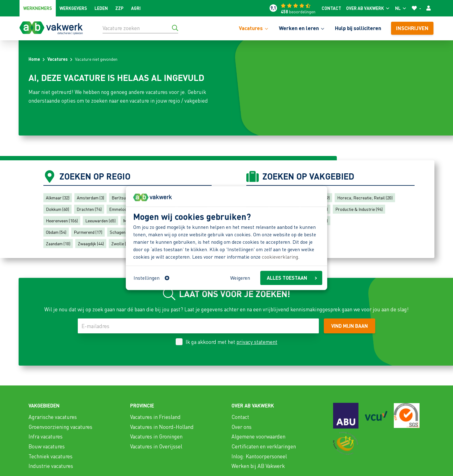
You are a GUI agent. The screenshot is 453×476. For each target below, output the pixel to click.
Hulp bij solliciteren (358, 28)
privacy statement (257, 342)
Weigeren (240, 278)
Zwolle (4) (120, 243)
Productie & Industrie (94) (359, 209)
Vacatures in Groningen (156, 436)
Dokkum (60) (57, 209)
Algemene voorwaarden (258, 436)
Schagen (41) (121, 232)
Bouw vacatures (47, 446)
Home (34, 59)
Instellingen (152, 278)
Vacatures (57, 59)
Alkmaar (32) (58, 198)
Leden (101, 8)
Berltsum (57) (124, 198)
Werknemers (38, 8)
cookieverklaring (280, 257)
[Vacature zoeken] (140, 28)
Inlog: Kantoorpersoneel (259, 456)
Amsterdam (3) (90, 198)
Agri (136, 8)
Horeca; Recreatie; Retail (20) (365, 198)
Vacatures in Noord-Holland (162, 427)
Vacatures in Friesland (155, 417)
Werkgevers (73, 8)
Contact (331, 8)
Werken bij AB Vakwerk (258, 466)
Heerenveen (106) (62, 220)
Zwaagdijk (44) (91, 243)
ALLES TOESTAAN (292, 278)
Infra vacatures (46, 436)
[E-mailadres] (198, 326)
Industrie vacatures (51, 466)
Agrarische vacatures (53, 417)
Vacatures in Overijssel (156, 446)
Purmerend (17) (88, 232)
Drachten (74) (89, 209)
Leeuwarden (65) (100, 220)
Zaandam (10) (58, 243)
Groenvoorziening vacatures (60, 427)
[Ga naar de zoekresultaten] (175, 28)
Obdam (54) (56, 232)
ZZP (119, 8)
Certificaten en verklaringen (264, 446)
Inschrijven (412, 28)
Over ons (242, 427)
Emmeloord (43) (124, 209)
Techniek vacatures (51, 456)
